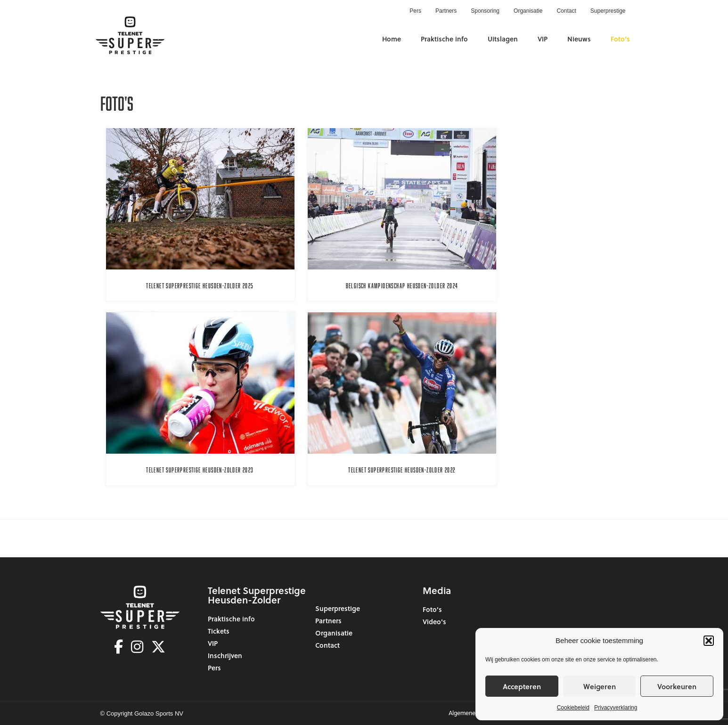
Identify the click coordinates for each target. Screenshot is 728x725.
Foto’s (620, 39)
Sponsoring (485, 11)
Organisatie (528, 11)
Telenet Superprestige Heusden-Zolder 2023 (200, 470)
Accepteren (522, 686)
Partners (446, 11)
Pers (415, 11)
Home (392, 39)
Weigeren (600, 686)
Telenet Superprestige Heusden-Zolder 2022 (402, 470)
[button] (709, 641)
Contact (566, 11)
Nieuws (579, 39)
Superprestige (608, 11)
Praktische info (444, 39)
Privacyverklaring (616, 708)
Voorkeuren (677, 686)
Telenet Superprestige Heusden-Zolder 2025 (200, 286)
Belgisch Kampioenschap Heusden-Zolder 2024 (402, 286)
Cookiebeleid (573, 708)
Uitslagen (503, 39)
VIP (543, 39)
